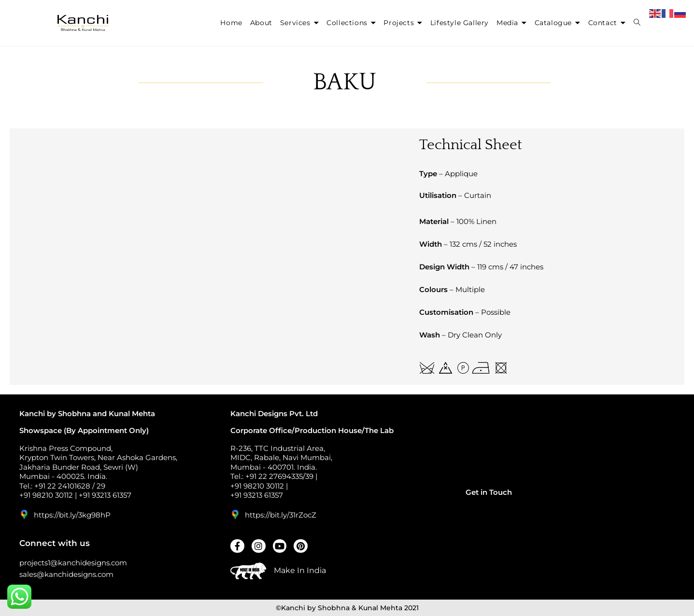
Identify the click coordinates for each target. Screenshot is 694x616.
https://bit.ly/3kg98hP (72, 515)
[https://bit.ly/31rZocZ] (235, 515)
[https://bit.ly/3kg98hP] (24, 515)
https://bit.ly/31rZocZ (281, 515)
